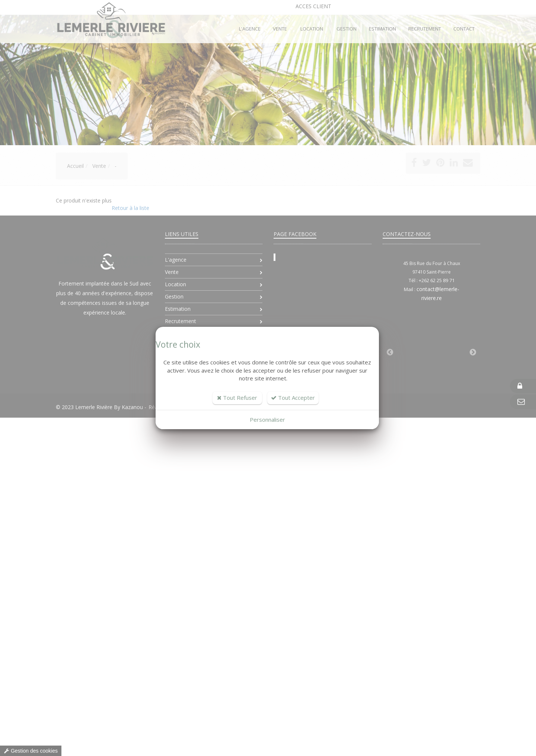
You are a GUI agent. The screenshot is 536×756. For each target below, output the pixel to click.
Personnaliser (267, 420)
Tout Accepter (293, 398)
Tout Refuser (237, 398)
